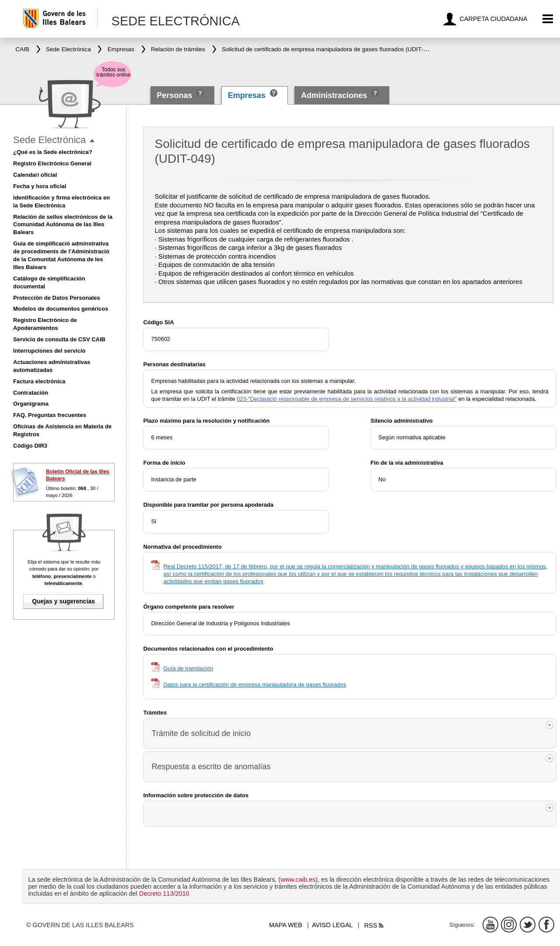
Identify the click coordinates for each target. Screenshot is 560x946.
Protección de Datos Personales (57, 298)
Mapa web (286, 925)
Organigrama (31, 404)
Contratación (31, 393)
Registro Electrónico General (52, 163)
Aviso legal (332, 925)
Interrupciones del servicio (49, 351)
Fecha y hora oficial (40, 186)
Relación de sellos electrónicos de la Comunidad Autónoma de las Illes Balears (63, 225)
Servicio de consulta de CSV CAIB (59, 339)
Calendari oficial (35, 175)
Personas (175, 95)
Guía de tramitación (188, 668)
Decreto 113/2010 (164, 893)
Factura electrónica (39, 381)
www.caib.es (298, 879)
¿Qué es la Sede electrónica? (53, 152)
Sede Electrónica (49, 140)
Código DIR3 (30, 446)
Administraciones (334, 95)
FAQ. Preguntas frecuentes (50, 415)
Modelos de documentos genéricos (61, 309)
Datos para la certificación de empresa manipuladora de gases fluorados (255, 685)
